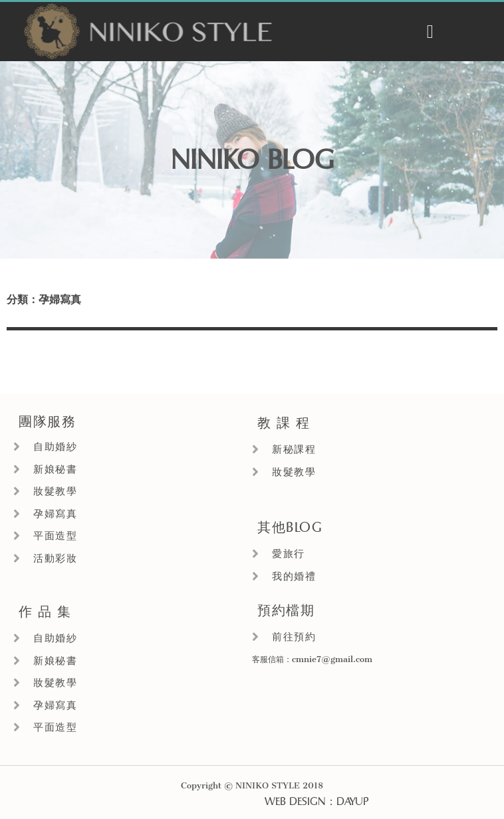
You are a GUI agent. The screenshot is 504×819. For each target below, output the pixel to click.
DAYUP (352, 801)
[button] (430, 32)
